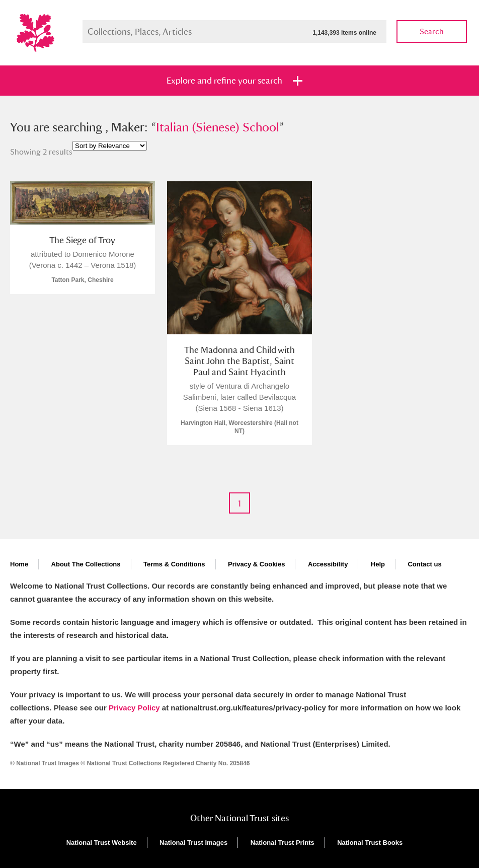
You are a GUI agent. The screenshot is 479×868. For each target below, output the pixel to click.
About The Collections (86, 564)
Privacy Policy (134, 708)
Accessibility (328, 564)
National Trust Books (370, 843)
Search (432, 31)
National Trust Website (102, 843)
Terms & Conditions (174, 564)
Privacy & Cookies (256, 564)
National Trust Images (193, 843)
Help (378, 564)
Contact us (424, 564)
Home (19, 564)
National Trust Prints (283, 843)
